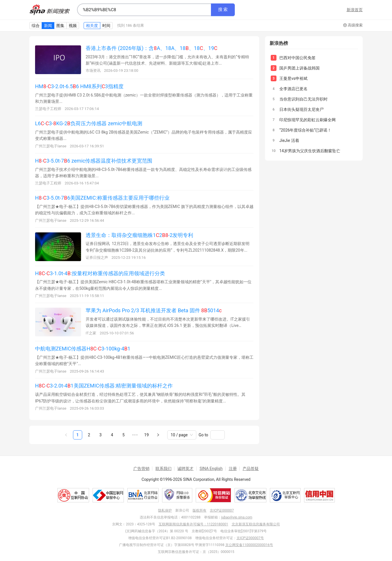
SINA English (211, 469)
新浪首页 (355, 10)
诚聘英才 (185, 469)
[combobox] (144, 10)
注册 (233, 469)
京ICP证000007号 (250, 538)
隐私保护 (165, 510)
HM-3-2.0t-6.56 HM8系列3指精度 (79, 86)
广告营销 (141, 469)
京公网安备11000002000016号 (249, 545)
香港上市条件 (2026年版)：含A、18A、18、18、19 (152, 48)
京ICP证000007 (222, 510)
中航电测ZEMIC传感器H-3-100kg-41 (83, 349)
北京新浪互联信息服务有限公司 (256, 524)
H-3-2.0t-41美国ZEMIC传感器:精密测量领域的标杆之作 (104, 386)
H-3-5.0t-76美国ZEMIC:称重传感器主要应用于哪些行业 (102, 198)
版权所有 (199, 510)
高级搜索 (353, 25)
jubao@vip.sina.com (237, 517)
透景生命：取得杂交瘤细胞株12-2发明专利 (139, 235)
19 (147, 435)
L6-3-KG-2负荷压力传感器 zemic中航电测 (89, 123)
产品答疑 (251, 469)
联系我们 (164, 469)
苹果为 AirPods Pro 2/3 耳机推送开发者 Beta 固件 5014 (154, 310)
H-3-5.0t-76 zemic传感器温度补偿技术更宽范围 (94, 161)
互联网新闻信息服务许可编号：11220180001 (193, 524)
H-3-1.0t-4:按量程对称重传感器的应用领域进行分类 (100, 273)
